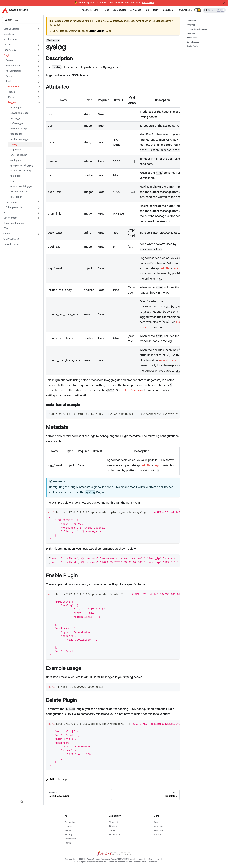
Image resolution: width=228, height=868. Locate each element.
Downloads (136, 10)
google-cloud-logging (22, 166)
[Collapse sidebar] (22, 802)
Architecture (10, 40)
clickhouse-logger (20, 139)
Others (7, 234)
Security (10, 76)
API (5, 213)
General (10, 61)
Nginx (177, 268)
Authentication (14, 71)
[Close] (224, 3)
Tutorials (8, 45)
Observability (13, 87)
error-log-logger (19, 155)
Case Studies (120, 10)
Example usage (193, 42)
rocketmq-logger (19, 129)
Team (156, 10)
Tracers (12, 92)
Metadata (191, 33)
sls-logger (16, 160)
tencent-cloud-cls (20, 192)
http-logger (16, 108)
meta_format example (198, 29)
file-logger (16, 176)
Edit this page (57, 780)
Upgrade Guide (11, 244)
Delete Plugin (192, 46)
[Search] (214, 10)
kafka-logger (17, 124)
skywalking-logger (20, 113)
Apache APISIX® (90, 10)
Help (147, 10)
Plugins (7, 55)
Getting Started (11, 29)
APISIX (165, 268)
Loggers (12, 103)
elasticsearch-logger (21, 186)
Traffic (9, 82)
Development (10, 218)
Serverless (11, 202)
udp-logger (16, 134)
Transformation (13, 66)
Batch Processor (132, 390)
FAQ (6, 228)
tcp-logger (16, 118)
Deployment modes (14, 223)
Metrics (12, 97)
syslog (14, 145)
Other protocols (14, 207)
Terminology (10, 50)
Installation (9, 34)
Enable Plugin (192, 38)
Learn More (148, 3)
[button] (198, 10)
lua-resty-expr (167, 360)
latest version (97, 31)
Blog (107, 10)
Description (192, 21)
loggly (14, 181)
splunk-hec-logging (21, 171)
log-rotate (16, 150)
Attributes (191, 25)
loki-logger (16, 197)
